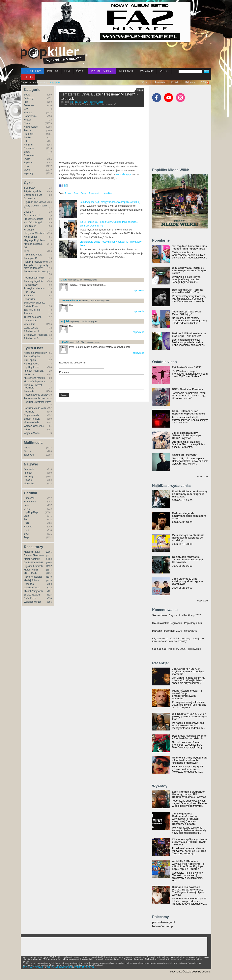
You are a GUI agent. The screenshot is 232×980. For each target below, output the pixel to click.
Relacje (28, 480)
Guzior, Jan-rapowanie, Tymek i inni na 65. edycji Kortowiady (187, 559)
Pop (26, 519)
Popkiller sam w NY (34, 278)
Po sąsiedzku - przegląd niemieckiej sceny (37, 267)
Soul (26, 534)
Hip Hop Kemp (32, 367)
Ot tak (27, 251)
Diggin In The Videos (35, 202)
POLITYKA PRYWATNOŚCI (59, 967)
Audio (27, 448)
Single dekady (31, 415)
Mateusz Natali (32, 552)
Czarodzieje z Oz (33, 195)
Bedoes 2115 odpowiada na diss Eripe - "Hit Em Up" (189, 335)
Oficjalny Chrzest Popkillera (33, 386)
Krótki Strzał (30, 237)
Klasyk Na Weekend (35, 233)
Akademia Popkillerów (36, 353)
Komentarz (66, 372)
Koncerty (29, 476)
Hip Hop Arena (32, 364)
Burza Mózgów (32, 357)
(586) (50, 602)
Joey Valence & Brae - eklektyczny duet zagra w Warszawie (187, 581)
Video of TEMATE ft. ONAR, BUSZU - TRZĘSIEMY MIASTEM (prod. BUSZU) (102, 135)
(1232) (49, 573)
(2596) (49, 563)
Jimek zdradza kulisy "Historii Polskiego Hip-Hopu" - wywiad (186, 435)
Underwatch (30, 321)
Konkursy (29, 374)
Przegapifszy (31, 285)
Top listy (28, 163)
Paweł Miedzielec (33, 577)
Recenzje (29, 148)
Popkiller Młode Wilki (35, 408)
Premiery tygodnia (33, 281)
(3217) (49, 555)
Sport (27, 152)
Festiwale (29, 469)
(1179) (49, 577)
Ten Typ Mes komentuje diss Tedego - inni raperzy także (189, 247)
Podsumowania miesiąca (37, 272)
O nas (145, 82)
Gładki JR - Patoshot (185, 455)
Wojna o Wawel (32, 433)
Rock (27, 530)
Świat (27, 159)
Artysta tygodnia (32, 191)
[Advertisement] (106, 268)
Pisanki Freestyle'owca (36, 262)
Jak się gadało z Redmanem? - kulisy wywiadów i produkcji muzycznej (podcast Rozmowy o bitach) (185, 819)
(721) (50, 591)
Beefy (27, 95)
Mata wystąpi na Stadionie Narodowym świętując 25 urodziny (188, 538)
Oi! (25, 248)
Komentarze (30, 116)
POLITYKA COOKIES (84, 967)
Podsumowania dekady (36, 395)
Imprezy (28, 473)
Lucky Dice (96, 104)
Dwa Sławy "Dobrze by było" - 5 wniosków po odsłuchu (189, 737)
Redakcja (29, 584)
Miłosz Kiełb (30, 573)
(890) (50, 584)
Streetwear (30, 155)
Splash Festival (32, 419)
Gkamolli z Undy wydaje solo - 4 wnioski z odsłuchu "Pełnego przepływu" (190, 760)
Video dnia (29, 324)
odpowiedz (138, 291)
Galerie (28, 451)
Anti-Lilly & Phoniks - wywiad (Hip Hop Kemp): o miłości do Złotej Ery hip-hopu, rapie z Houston (188, 865)
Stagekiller (29, 299)
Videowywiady (31, 422)
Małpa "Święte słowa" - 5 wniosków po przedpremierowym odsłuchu (187, 695)
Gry (26, 109)
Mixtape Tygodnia (33, 244)
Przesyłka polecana (34, 288)
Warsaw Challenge (34, 426)
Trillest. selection (33, 317)
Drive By (28, 212)
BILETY (28, 77)
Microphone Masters (35, 378)
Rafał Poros (30, 598)
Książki (28, 120)
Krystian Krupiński (33, 566)
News (27, 123)
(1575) (49, 570)
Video (27, 170)
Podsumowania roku (35, 398)
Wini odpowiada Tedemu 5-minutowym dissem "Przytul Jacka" (189, 270)
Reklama (190, 82)
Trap (26, 537)
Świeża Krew (31, 306)
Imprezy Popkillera (34, 371)
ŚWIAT (81, 71)
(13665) (49, 552)
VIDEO (164, 71)
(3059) (49, 559)
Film (26, 102)
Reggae (28, 527)
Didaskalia (29, 199)
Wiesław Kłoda (32, 588)
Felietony (29, 98)
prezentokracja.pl (164, 922)
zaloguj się (54, 82)
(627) (50, 595)
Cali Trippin (30, 360)
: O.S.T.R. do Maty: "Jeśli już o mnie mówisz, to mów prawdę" (178, 640)
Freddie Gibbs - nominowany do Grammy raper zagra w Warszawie (190, 494)
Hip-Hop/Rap (31, 512)
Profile (27, 138)
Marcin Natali (31, 570)
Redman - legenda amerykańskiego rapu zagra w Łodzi (189, 516)
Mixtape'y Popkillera (34, 382)
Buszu (84, 193)
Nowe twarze (31, 127)
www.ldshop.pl (124, 174)
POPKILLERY (32, 71)
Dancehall (29, 498)
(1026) (49, 580)
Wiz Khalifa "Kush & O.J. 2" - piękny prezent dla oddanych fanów (190, 716)
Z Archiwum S (31, 338)
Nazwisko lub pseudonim (72, 363)
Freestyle (29, 105)
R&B (26, 523)
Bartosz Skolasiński (34, 555)
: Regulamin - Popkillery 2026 (177, 615)
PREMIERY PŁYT (102, 71)
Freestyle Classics (33, 219)
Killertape (29, 230)
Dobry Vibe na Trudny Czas (35, 207)
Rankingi (29, 145)
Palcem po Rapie (33, 255)
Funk (27, 505)
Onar (76, 193)
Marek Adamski (32, 559)
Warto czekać (31, 328)
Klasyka (28, 113)
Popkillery (29, 412)
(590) (50, 598)
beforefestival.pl (163, 927)
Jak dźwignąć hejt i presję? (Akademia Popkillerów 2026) (110, 202)
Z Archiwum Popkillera (36, 335)
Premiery (29, 134)
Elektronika (30, 502)
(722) (50, 588)
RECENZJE (127, 71)
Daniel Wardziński (33, 563)
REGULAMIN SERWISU (33, 967)
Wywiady (29, 173)
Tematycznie (95, 193)
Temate (68, 193)
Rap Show (29, 292)
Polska (27, 130)
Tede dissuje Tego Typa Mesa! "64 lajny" (186, 313)
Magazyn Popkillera (34, 240)
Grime (27, 509)
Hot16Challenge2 (33, 223)
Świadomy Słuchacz (34, 303)
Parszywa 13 (31, 258)
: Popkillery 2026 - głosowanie (175, 631)
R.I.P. (27, 141)
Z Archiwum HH (32, 331)
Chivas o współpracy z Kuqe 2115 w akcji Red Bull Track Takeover (189, 842)
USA (67, 71)
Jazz (26, 516)
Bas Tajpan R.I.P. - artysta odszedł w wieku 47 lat (188, 291)
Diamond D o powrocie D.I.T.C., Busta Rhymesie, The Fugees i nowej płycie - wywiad (189, 891)
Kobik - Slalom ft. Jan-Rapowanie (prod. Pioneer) (188, 412)
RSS (203, 82)
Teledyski (29, 455)
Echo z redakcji (32, 215)
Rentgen (28, 296)
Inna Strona (30, 226)
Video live (29, 484)
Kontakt (175, 82)
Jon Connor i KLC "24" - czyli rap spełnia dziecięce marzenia (188, 671)
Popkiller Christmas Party (37, 402)
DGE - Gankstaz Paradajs (187, 389)
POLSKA (53, 71)
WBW (27, 430)
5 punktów (29, 188)
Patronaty (160, 82)
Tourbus (28, 313)
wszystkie (202, 477)
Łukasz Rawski (32, 595)
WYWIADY (147, 71)
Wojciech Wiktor (32, 602)
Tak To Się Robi (32, 310)
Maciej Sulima (31, 580)
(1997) (49, 566)
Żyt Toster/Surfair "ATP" (187, 367)
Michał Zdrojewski (33, 591)
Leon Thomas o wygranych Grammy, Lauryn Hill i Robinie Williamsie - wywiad (189, 794)
